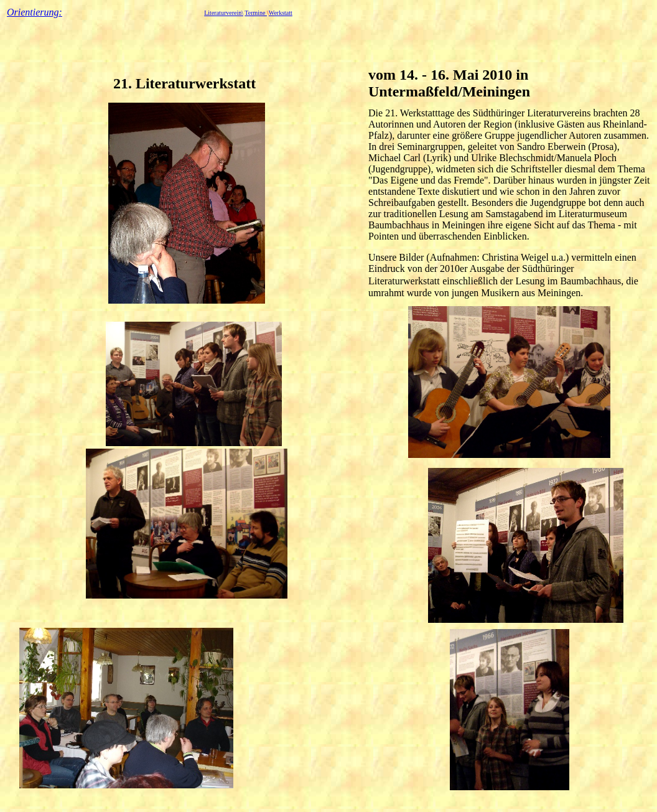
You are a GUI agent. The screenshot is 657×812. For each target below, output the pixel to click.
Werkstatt (281, 13)
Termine (256, 13)
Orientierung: (35, 12)
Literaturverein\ (224, 13)
